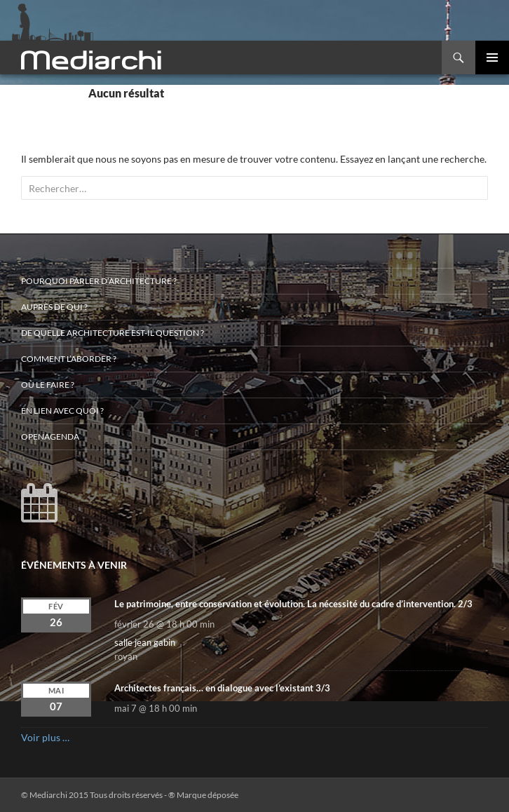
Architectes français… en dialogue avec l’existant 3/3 (222, 688)
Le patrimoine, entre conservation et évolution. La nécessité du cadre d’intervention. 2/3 (293, 604)
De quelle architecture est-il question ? (113, 333)
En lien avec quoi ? (62, 411)
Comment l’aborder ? (69, 359)
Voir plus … (45, 737)
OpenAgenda (50, 437)
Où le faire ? (48, 385)
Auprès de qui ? (54, 307)
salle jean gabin (145, 642)
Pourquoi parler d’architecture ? (99, 281)
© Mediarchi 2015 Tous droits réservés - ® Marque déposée (130, 795)
